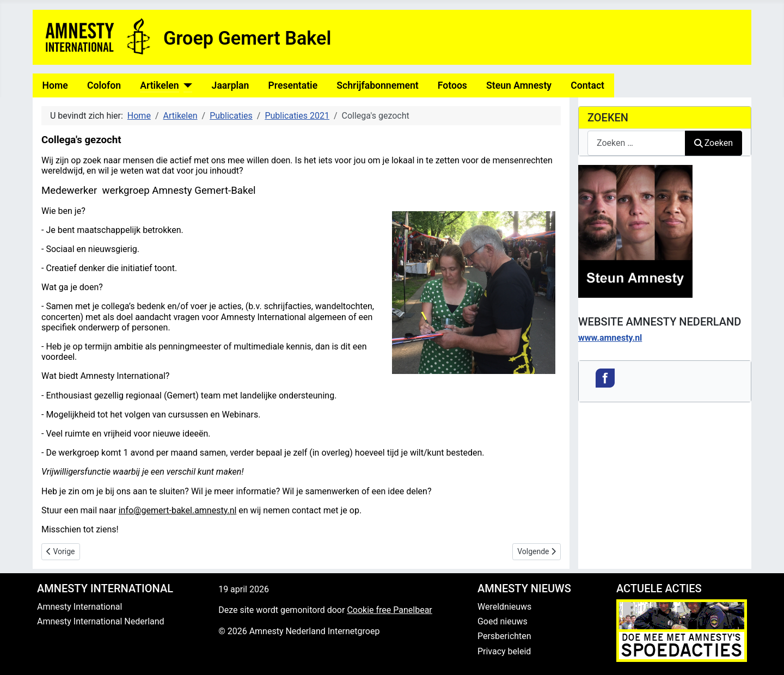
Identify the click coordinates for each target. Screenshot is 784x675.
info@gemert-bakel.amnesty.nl (178, 510)
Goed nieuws (503, 621)
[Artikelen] (186, 85)
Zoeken (714, 143)
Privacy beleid (504, 651)
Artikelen (159, 85)
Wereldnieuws (504, 607)
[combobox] (636, 143)
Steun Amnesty (519, 85)
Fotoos (452, 85)
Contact (587, 85)
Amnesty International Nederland (101, 621)
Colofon (104, 85)
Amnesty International (79, 607)
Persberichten (504, 636)
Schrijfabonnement (377, 85)
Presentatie (293, 85)
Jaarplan (231, 85)
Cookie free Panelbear (389, 610)
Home (55, 85)
